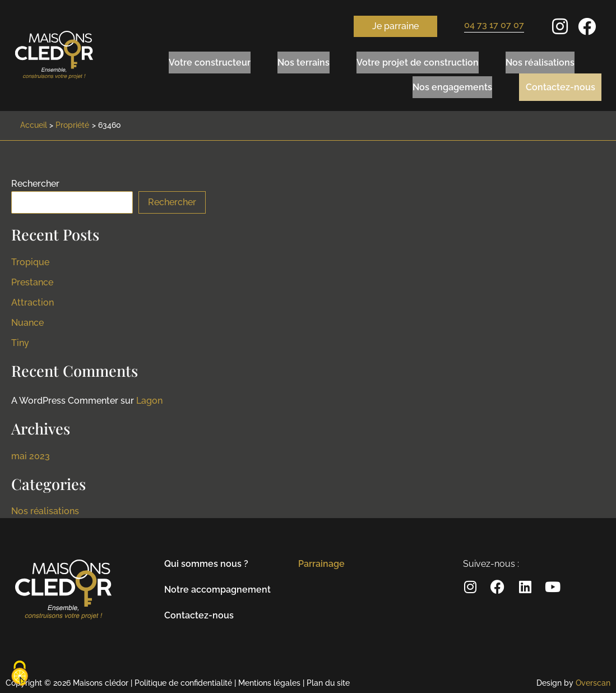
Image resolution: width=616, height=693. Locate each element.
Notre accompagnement (217, 586)
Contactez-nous (556, 83)
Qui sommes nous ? (206, 560)
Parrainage (321, 560)
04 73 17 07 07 (494, 25)
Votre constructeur (210, 60)
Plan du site (328, 680)
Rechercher (35, 180)
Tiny (20, 339)
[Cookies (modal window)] (20, 674)
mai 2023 (31, 453)
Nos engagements (444, 83)
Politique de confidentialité (183, 680)
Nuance (27, 319)
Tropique (30, 259)
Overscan (593, 680)
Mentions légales (269, 680)
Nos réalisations (540, 60)
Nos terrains (304, 60)
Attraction (33, 299)
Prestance (32, 279)
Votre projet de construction (418, 60)
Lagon (149, 397)
